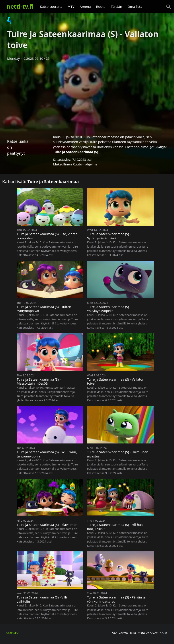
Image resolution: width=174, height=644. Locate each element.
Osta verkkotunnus (152, 633)
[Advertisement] (87, 96)
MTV (71, 6)
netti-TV (12, 633)
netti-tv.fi (20, 6)
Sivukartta (120, 633)
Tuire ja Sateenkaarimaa (53, 182)
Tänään (116, 6)
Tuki (133, 633)
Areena (85, 6)
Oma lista (135, 6)
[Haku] (169, 7)
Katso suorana (51, 6)
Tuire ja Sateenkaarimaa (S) (76, 152)
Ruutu (101, 6)
